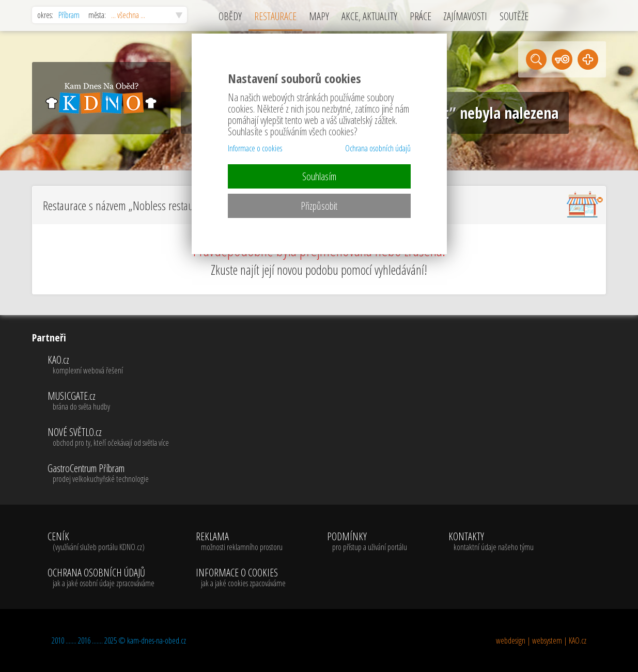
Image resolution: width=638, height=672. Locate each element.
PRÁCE (421, 16)
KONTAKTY (491, 542)
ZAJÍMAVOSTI (465, 16)
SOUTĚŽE (514, 16)
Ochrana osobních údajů (378, 148)
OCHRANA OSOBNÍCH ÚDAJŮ (101, 578)
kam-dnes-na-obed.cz (157, 640)
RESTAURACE (275, 16)
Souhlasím (319, 176)
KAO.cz (108, 365)
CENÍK (101, 542)
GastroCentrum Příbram (108, 474)
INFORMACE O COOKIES (241, 578)
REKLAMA (241, 542)
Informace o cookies (255, 148)
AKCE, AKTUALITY (369, 16)
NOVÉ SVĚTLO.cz (108, 437)
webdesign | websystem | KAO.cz (541, 640)
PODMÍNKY (367, 542)
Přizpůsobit (319, 206)
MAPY (319, 16)
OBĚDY (230, 16)
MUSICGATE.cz (108, 401)
